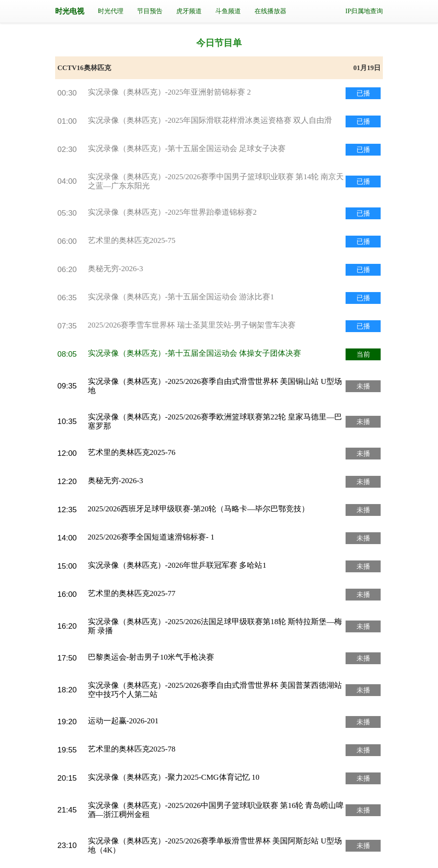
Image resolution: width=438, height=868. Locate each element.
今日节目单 (219, 43)
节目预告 (150, 11)
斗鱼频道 (228, 11)
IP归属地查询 (364, 11)
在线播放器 (270, 11)
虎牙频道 (189, 11)
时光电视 (70, 11)
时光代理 (111, 11)
